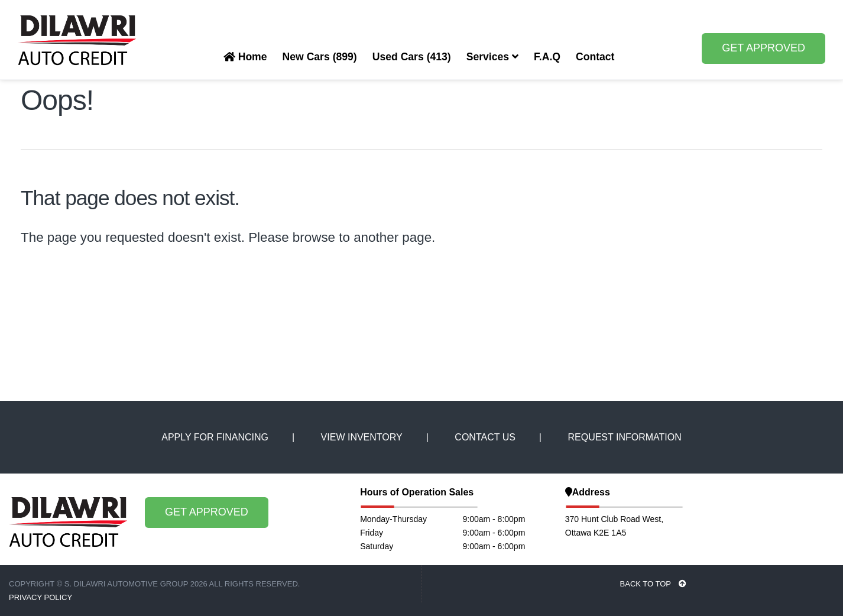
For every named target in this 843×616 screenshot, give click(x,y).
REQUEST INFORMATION (624, 437)
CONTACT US (485, 437)
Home (245, 57)
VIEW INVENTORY (362, 437)
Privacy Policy (40, 597)
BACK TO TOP (654, 584)
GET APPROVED (763, 48)
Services (492, 57)
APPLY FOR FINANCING (215, 437)
